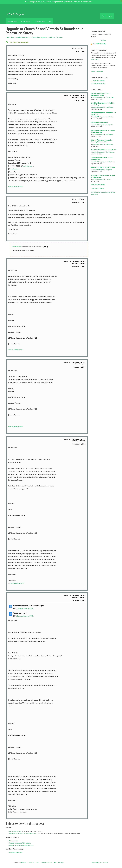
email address (27, 166)
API (55, 862)
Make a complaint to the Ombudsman (22, 845)
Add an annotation (15, 831)
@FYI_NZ (61, 862)
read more (95, 60)
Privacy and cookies (47, 862)
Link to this (84, 87)
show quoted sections (15, 187)
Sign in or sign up (107, 16)
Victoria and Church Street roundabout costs (101, 94)
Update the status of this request (20, 843)
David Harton (11, 37)
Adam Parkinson (110, 162)
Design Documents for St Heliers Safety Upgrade (103, 131)
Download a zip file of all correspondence (23, 834)
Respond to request (16, 853)
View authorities (40, 21)
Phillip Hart (109, 170)
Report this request (97, 71)
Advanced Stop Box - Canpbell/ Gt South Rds (103, 114)
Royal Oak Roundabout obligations (103, 150)
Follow (104, 40)
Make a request (12, 21)
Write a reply (14, 841)
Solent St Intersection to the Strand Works (102, 158)
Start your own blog (99, 84)
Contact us (31, 862)
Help (50, 21)
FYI (16, 14)
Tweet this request (99, 81)
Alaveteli (23, 862)
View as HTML (29, 609)
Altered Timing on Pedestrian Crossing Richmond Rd (102, 141)
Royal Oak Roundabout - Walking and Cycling (103, 104)
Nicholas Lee (109, 97)
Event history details (97, 188)
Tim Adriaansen (110, 152)
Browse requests (26, 21)
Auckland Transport (56, 37)
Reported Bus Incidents (99, 122)
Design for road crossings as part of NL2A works (103, 176)
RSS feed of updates (99, 44)
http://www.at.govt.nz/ (17, 583)
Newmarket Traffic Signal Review (103, 167)
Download (20, 609)
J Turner (108, 179)
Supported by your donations (100, 862)
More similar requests (98, 185)
